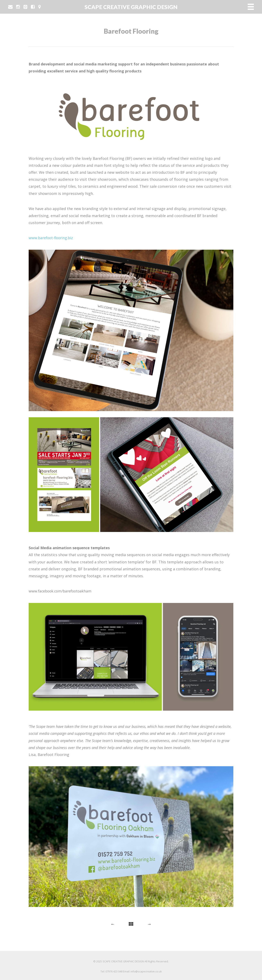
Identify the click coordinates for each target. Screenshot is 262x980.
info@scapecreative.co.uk (146, 971)
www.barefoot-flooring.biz (52, 238)
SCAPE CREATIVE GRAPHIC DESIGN (131, 7)
